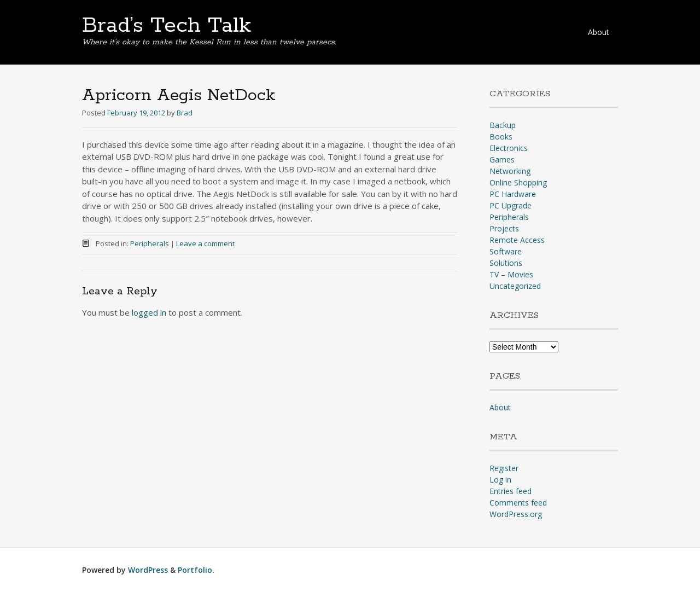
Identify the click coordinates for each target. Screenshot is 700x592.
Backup (503, 125)
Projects (504, 228)
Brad (185, 113)
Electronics (509, 148)
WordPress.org (516, 514)
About (599, 32)
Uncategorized (515, 286)
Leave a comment (205, 243)
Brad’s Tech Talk (167, 26)
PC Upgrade (511, 205)
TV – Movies (511, 274)
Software (506, 251)
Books (501, 137)
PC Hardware (513, 194)
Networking (510, 171)
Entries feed (511, 491)
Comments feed (518, 503)
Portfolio (195, 570)
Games (502, 159)
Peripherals (150, 243)
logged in (149, 312)
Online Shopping (518, 182)
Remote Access (517, 240)
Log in (500, 480)
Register (504, 468)
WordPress (148, 570)
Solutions (506, 263)
